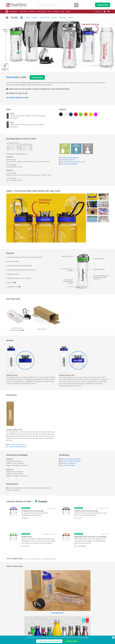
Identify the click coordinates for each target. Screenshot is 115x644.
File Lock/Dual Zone (32, 625)
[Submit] (39, 5)
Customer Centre (53, 621)
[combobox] (55, 5)
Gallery (28, 17)
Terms (71, 618)
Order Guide (51, 618)
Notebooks (56, 11)
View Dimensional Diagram (69, 164)
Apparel (68, 11)
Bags (62, 11)
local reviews (35, 559)
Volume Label (31, 627)
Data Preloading (31, 618)
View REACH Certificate (68, 463)
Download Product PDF (67, 160)
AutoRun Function (32, 623)
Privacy (71, 625)
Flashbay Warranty (53, 625)
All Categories (12, 12)
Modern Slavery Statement (76, 623)
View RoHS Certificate (67, 465)
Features (35, 17)
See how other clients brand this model (73, 162)
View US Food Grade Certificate (70, 461)
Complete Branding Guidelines (70, 158)
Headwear (9, 629)
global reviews (49, 559)
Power (7, 623)
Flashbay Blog (95, 618)
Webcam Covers (10, 625)
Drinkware (32, 11)
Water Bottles (12, 77)
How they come (45, 17)
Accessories (62, 17)
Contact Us (98, 11)
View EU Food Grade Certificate (70, 459)
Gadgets (8, 633)
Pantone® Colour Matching (34, 621)
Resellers (50, 627)
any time (86, 637)
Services (54, 17)
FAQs (49, 623)
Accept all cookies (71, 641)
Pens (49, 11)
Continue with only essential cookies (49, 641)
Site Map (50, 629)
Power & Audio (42, 11)
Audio (7, 631)
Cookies (71, 621)
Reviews (71, 17)
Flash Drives (24, 11)
